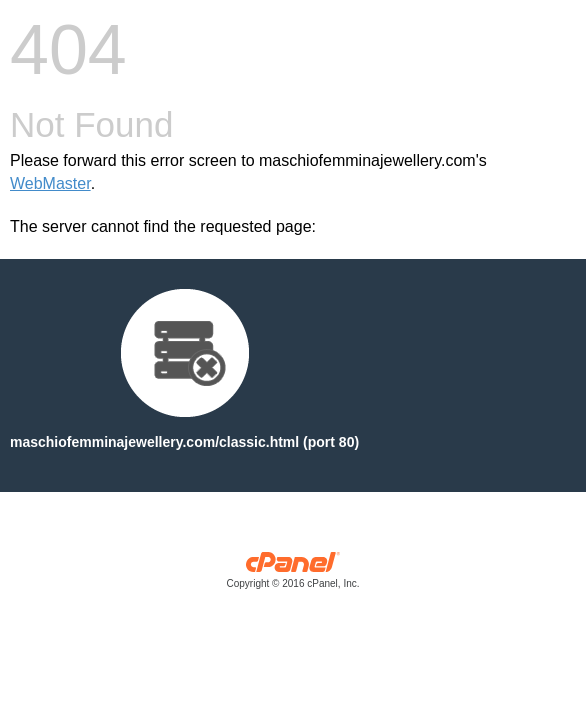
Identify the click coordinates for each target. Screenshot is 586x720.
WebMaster (50, 183)
